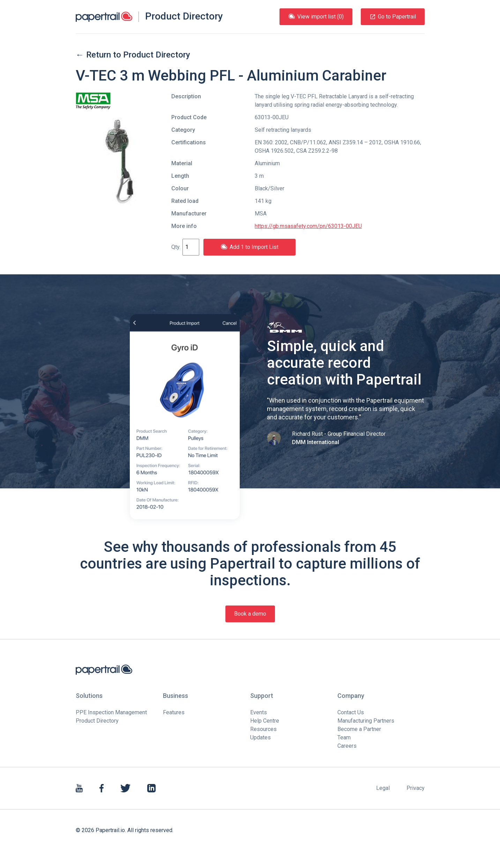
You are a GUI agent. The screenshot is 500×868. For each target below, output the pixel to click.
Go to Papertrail (393, 17)
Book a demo (250, 614)
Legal (383, 788)
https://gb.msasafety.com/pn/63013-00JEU (308, 226)
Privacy (416, 788)
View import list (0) (316, 17)
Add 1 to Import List (249, 247)
